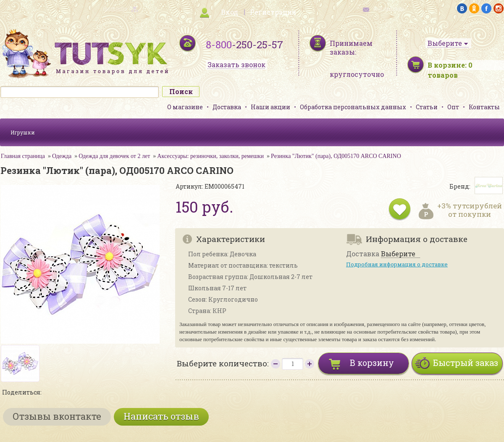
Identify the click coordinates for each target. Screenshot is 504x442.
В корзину (372, 363)
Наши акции (270, 107)
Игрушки (23, 132)
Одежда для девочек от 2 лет (114, 156)
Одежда (62, 156)
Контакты (484, 107)
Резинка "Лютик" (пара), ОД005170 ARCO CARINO (336, 156)
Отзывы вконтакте (57, 416)
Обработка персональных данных (353, 107)
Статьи (427, 107)
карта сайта (115, 9)
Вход (230, 12)
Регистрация (273, 12)
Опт (453, 107)
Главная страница (23, 156)
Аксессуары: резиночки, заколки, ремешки (210, 156)
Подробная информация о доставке (397, 264)
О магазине (185, 107)
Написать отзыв (161, 416)
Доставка (227, 107)
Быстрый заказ (466, 363)
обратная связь (389, 9)
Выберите (398, 254)
